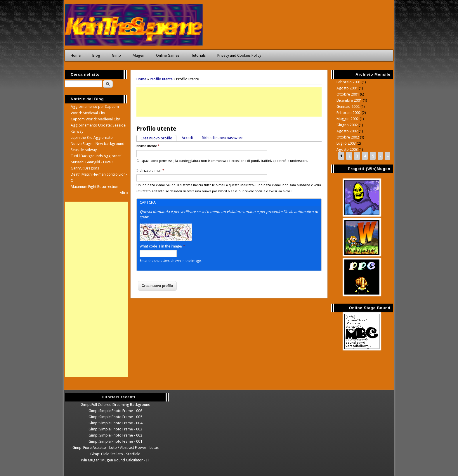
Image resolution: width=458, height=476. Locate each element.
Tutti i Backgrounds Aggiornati (96, 156)
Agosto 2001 (347, 88)
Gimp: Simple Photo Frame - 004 (115, 423)
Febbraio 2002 (349, 113)
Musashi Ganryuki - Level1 (92, 162)
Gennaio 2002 (348, 107)
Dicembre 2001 (349, 100)
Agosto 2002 (347, 131)
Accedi (187, 138)
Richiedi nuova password (223, 138)
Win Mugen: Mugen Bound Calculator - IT (115, 460)
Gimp (116, 55)
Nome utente (148, 146)
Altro (124, 193)
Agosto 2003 (347, 149)
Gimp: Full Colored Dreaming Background (116, 405)
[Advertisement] (229, 102)
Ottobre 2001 (348, 94)
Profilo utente (161, 79)
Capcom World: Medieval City (95, 119)
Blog (96, 55)
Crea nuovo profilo (158, 138)
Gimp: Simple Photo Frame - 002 (115, 435)
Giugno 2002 (347, 125)
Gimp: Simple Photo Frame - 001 (115, 441)
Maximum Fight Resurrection (94, 187)
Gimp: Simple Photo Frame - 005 (115, 417)
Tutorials (198, 55)
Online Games (168, 55)
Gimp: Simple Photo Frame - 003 (115, 429)
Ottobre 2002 (348, 137)
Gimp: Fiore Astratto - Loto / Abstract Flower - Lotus (116, 448)
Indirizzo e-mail (150, 171)
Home (76, 55)
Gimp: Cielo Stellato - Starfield (115, 454)
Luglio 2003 (346, 143)
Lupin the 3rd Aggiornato (92, 137)
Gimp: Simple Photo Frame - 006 (115, 411)
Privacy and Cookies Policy (239, 55)
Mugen (138, 55)
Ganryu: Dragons (85, 168)
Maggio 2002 (348, 119)
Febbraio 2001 (349, 82)
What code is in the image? (162, 246)
